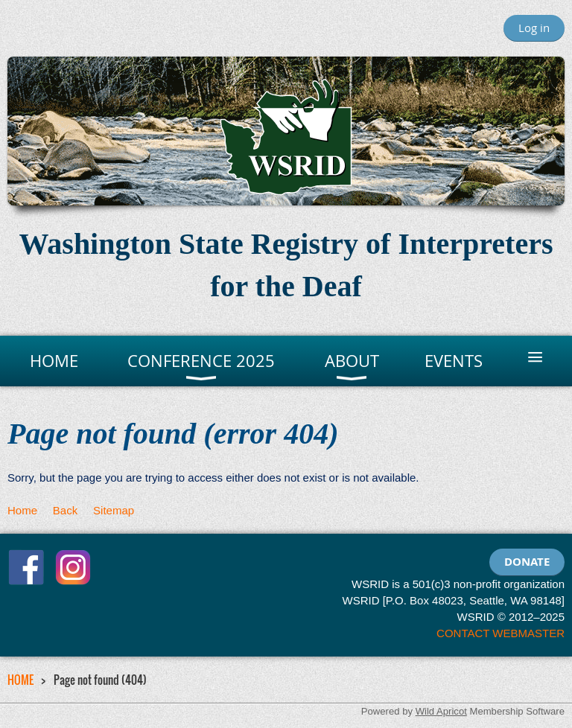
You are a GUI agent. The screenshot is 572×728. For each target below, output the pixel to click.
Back (65, 510)
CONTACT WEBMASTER (500, 633)
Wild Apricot (441, 711)
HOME (20, 680)
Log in (534, 28)
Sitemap (114, 510)
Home (22, 510)
